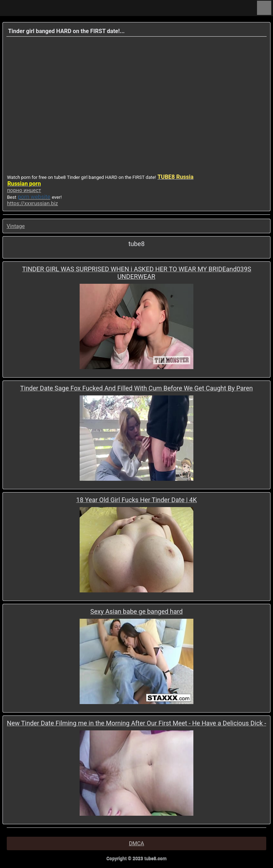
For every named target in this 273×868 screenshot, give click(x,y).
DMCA (137, 843)
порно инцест (24, 190)
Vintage (16, 226)
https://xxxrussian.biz (33, 203)
